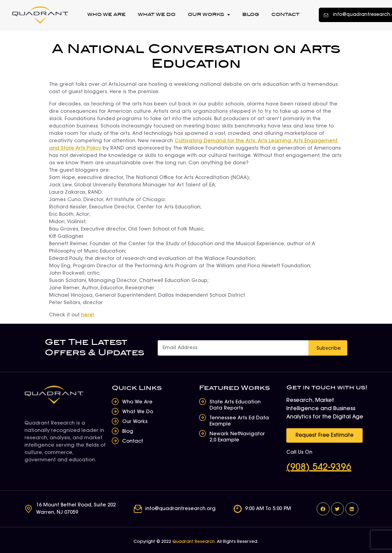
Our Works (209, 15)
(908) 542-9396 (319, 468)
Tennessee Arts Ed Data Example (239, 421)
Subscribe (329, 349)
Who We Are (106, 15)
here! (88, 315)
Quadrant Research (194, 542)
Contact (285, 15)
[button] (324, 435)
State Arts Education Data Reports (235, 405)
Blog (251, 15)
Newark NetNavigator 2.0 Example (237, 437)
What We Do (157, 15)
